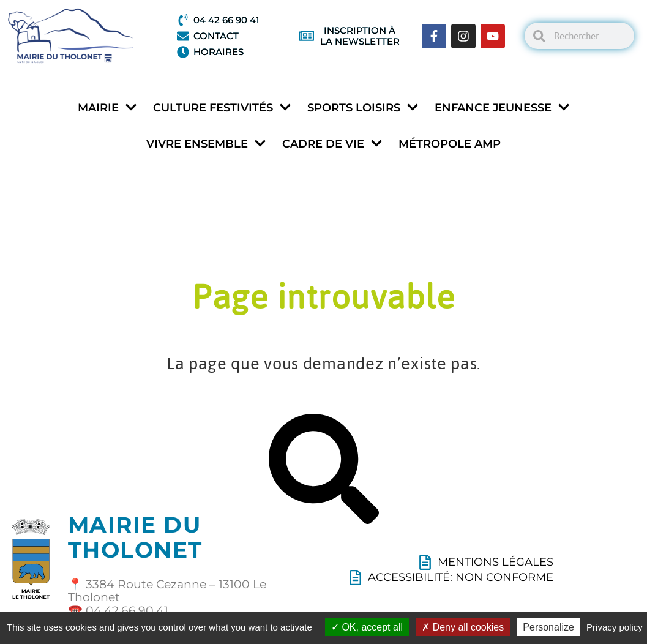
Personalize (548, 627)
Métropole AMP (450, 144)
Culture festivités (222, 108)
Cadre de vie (332, 144)
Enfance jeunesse (502, 108)
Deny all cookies (463, 627)
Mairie (107, 108)
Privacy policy (615, 627)
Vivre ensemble (206, 144)
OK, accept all (367, 627)
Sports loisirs (363, 108)
